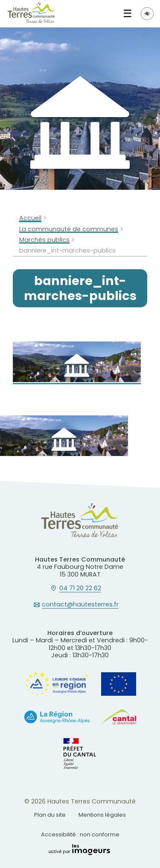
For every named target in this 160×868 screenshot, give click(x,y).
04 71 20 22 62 (80, 588)
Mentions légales (102, 815)
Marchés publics (44, 240)
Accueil (30, 218)
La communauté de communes (69, 229)
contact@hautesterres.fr (80, 605)
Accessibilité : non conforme (80, 834)
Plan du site (50, 815)
